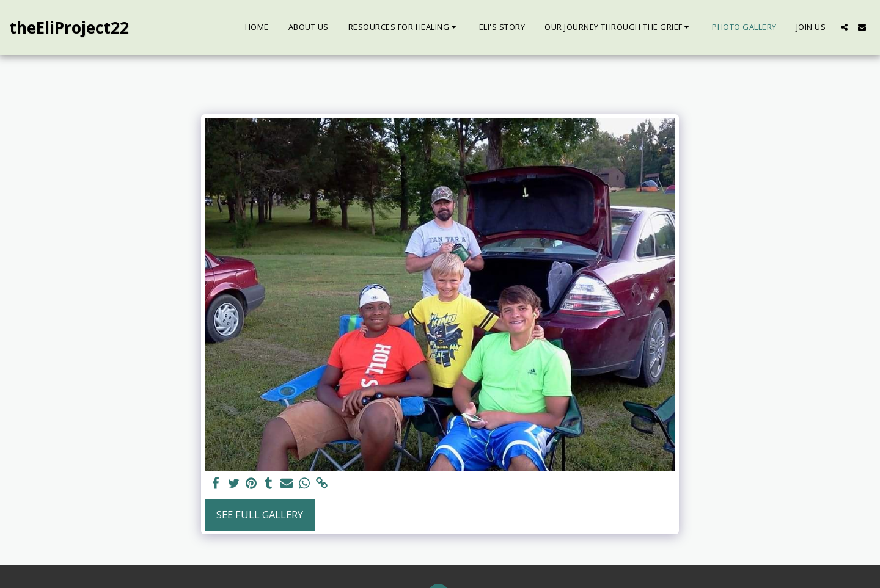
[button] (404, 27)
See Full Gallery (260, 514)
